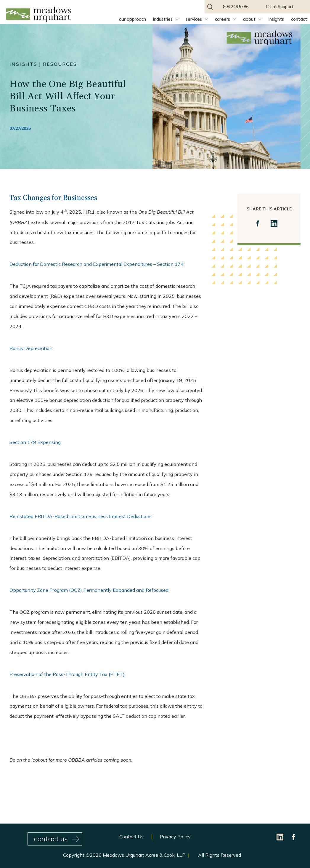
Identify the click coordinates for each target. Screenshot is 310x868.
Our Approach (132, 19)
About (249, 19)
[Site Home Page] (38, 16)
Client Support (280, 7)
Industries (163, 19)
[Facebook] (294, 837)
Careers (223, 19)
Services (194, 19)
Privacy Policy (175, 837)
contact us (56, 839)
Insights (276, 19)
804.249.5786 (236, 7)
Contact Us (131, 837)
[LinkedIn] (281, 837)
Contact (299, 19)
